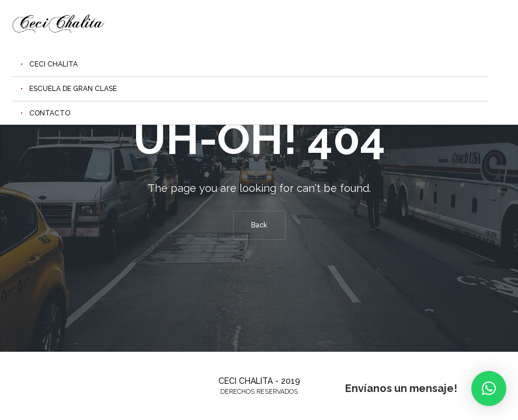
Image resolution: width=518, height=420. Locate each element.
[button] (489, 388)
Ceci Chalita (53, 64)
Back (259, 225)
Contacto (50, 113)
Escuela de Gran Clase (73, 89)
